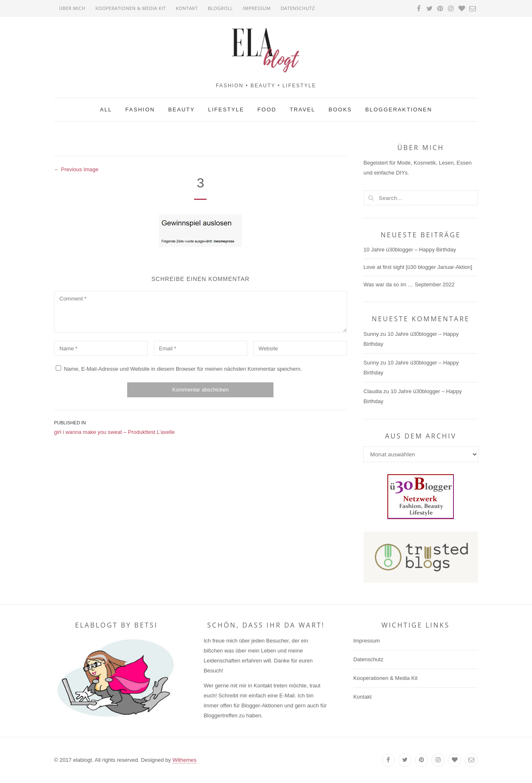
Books (340, 110)
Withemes (185, 760)
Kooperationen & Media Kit (131, 8)
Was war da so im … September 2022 (409, 284)
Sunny (371, 334)
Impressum (257, 8)
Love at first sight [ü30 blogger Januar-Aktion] (418, 267)
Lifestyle (226, 110)
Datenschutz (298, 8)
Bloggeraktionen (399, 110)
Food (267, 110)
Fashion (140, 110)
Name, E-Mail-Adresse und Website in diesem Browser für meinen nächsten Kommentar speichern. (183, 369)
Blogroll (220, 8)
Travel (303, 110)
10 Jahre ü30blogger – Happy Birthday (410, 250)
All (106, 110)
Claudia (373, 391)
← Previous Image (76, 169)
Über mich (72, 8)
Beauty (182, 110)
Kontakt (187, 8)
